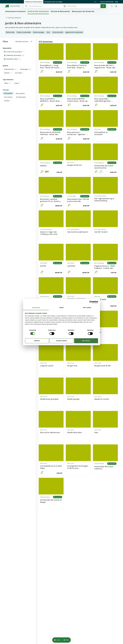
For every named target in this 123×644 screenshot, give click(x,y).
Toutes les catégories (14, 18)
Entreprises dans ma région (53, 2)
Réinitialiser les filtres (22, 41)
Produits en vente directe (34, 2)
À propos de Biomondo (107, 2)
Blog (117, 2)
